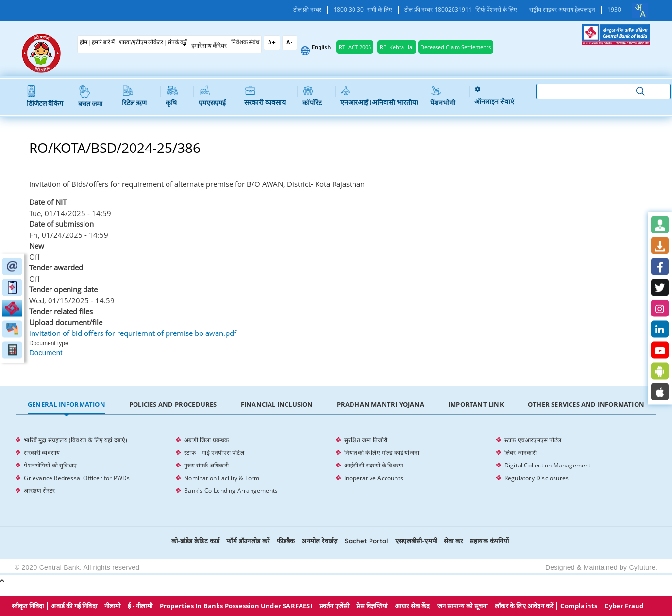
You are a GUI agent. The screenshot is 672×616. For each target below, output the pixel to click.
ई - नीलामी (140, 606)
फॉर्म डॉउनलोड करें (248, 541)
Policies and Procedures (173, 404)
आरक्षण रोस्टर (39, 491)
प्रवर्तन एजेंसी (335, 606)
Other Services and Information (586, 404)
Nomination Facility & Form (222, 478)
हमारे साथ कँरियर (209, 46)
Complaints (579, 606)
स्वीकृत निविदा (28, 606)
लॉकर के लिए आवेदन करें (524, 606)
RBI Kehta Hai (397, 47)
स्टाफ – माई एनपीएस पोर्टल (214, 453)
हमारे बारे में (103, 43)
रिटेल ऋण (134, 97)
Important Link (476, 404)
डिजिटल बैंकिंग (45, 97)
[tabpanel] (336, 466)
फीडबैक (286, 541)
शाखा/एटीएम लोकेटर (141, 43)
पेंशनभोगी (443, 97)
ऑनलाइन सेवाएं (494, 96)
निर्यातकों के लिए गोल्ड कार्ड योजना (382, 453)
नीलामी (113, 606)
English (321, 48)
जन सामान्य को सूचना (463, 606)
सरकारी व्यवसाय (265, 96)
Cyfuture (642, 567)
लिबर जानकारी (521, 453)
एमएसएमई (212, 97)
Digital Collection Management (548, 465)
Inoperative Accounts (374, 478)
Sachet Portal (367, 541)
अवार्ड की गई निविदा (74, 606)
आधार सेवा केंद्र (412, 606)
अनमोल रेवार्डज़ (320, 541)
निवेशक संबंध (245, 43)
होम (84, 43)
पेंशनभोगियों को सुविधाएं (50, 465)
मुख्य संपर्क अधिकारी (206, 465)
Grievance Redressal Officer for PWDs (77, 478)
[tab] (66, 405)
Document (46, 353)
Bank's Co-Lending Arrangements (231, 491)
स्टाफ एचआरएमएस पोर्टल (533, 440)
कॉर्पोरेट (312, 97)
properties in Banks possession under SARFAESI (236, 606)
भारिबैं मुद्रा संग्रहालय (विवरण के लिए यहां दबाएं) (76, 440)
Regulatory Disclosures (537, 478)
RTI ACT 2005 (355, 47)
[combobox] (640, 11)
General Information (67, 404)
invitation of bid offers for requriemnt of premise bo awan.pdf (133, 333)
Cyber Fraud (624, 606)
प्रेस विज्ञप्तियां (372, 606)
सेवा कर (453, 541)
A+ (272, 43)
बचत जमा (90, 97)
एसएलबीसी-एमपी (416, 541)
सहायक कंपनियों (489, 541)
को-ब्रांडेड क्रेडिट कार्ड (195, 541)
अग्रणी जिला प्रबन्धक (206, 440)
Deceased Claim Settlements (456, 47)
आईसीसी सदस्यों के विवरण (374, 465)
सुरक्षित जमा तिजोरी (366, 440)
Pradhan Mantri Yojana (381, 404)
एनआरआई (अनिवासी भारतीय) (379, 96)
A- (290, 43)
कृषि (172, 97)
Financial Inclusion (277, 404)
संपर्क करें (177, 43)
